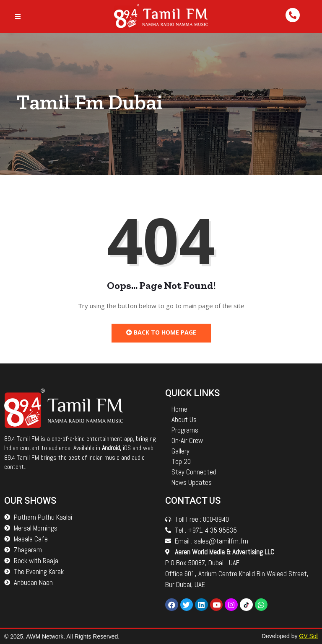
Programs (185, 430)
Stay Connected (194, 472)
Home (179, 409)
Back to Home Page (161, 332)
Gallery (180, 451)
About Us (184, 420)
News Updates (192, 482)
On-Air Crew (187, 440)
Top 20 (181, 461)
